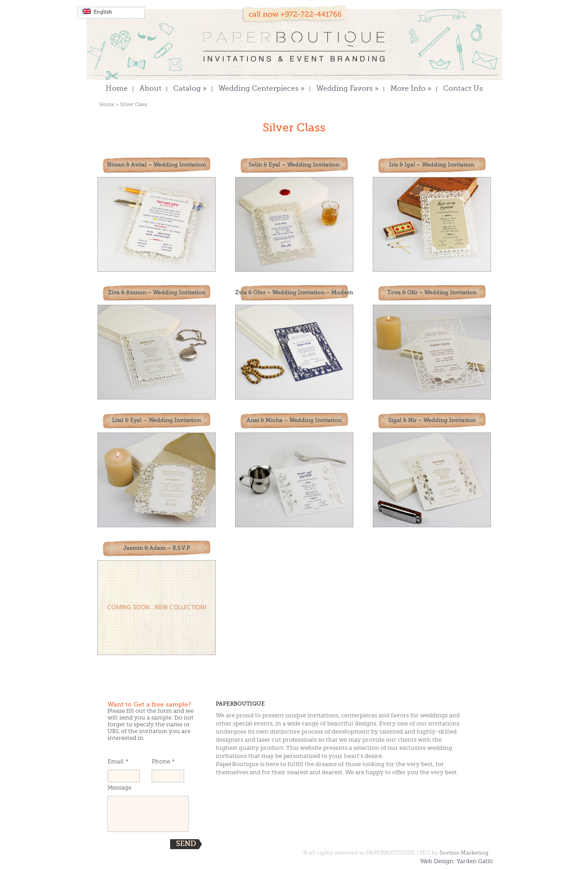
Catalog (190, 89)
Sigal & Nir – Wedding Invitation (432, 421)
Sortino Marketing (464, 853)
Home (117, 89)
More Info (411, 89)
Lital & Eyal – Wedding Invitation (156, 421)
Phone (163, 762)
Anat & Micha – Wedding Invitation (294, 421)
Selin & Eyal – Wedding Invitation (294, 165)
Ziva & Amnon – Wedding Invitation (157, 293)
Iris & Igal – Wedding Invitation (432, 165)
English (97, 12)
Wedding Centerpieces (262, 89)
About (150, 89)
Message (119, 788)
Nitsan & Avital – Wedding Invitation (156, 165)
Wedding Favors (347, 89)
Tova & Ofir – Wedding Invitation (432, 293)
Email (118, 762)
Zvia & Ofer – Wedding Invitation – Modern (294, 293)
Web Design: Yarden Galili (456, 862)
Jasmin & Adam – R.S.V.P (157, 548)
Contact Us (463, 89)
